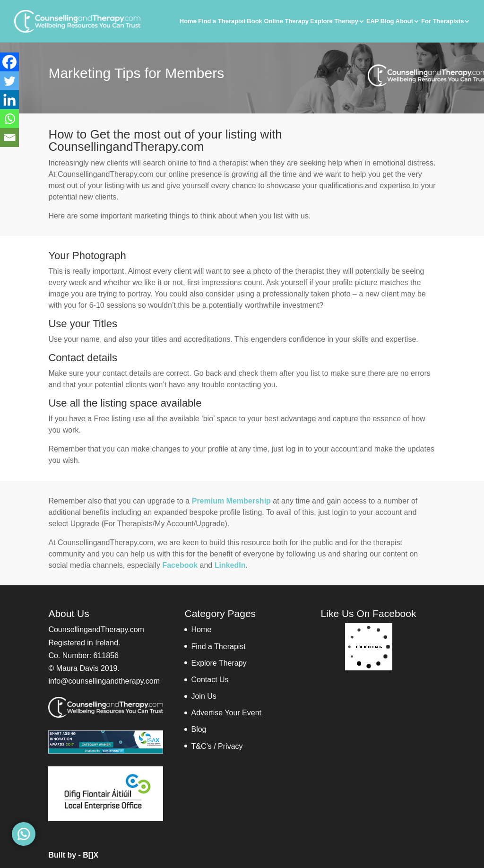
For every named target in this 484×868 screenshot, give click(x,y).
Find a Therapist (222, 21)
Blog (387, 21)
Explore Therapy (334, 21)
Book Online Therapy (278, 21)
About (405, 21)
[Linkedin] (9, 100)
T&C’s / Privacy (217, 746)
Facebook (180, 565)
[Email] (9, 138)
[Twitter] (9, 81)
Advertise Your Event (226, 713)
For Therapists (442, 21)
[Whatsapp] (9, 119)
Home (188, 21)
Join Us (203, 696)
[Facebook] (9, 62)
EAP (373, 21)
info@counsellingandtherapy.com (104, 681)
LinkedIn (230, 565)
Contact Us (210, 680)
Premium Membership (231, 501)
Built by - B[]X (73, 855)
